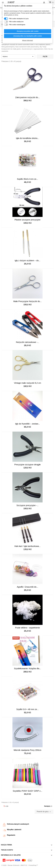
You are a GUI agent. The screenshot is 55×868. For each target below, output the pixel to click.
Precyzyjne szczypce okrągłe (27, 465)
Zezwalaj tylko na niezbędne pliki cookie (28, 36)
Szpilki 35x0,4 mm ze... (27, 179)
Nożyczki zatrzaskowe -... (27, 342)
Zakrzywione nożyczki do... (27, 97)
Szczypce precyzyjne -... (27, 505)
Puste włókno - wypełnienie (27, 628)
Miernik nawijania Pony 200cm (27, 750)
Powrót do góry (44, 812)
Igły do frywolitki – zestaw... (27, 424)
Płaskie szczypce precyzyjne (27, 220)
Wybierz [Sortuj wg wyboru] (18, 56)
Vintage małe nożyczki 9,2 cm (27, 383)
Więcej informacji (27, 40)
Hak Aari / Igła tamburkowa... (28, 546)
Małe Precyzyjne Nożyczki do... (27, 301)
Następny (49, 806)
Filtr (45, 57)
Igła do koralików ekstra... (27, 138)
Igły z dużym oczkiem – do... (27, 261)
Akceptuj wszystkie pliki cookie (28, 31)
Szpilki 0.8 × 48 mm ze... (28, 709)
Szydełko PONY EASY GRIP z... (27, 791)
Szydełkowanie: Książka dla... (28, 668)
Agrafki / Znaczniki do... (27, 587)
